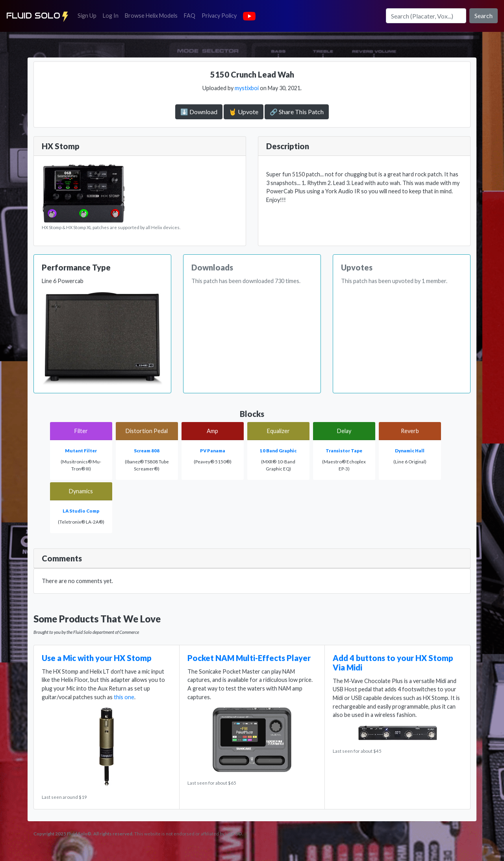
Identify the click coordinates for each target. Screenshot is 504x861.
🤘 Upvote (244, 112)
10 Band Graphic (278, 451)
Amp (212, 431)
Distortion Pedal (147, 431)
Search (484, 16)
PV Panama (213, 451)
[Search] (426, 16)
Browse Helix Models (151, 16)
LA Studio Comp (81, 511)
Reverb (410, 431)
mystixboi (247, 88)
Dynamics (81, 491)
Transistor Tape (344, 451)
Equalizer (278, 431)
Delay (344, 431)
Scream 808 (147, 451)
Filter (81, 431)
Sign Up (89, 15)
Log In (112, 15)
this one (124, 697)
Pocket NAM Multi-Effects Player (249, 658)
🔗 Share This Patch (297, 112)
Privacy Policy (221, 15)
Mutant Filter (81, 451)
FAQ (191, 15)
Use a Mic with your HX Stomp (97, 658)
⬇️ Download (199, 112)
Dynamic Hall (410, 451)
